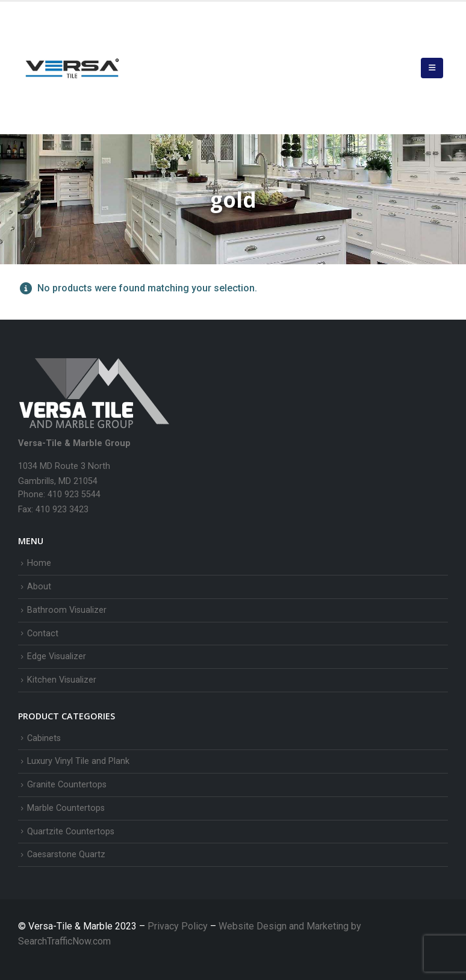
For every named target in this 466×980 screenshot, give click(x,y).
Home (39, 563)
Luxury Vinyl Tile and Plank (78, 761)
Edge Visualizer (57, 656)
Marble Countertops (66, 808)
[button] (432, 68)
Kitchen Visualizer (62, 680)
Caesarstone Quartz (66, 854)
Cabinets (44, 738)
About (39, 587)
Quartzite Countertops (71, 832)
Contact (43, 634)
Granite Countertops (67, 785)
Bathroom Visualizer (67, 610)
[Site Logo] (72, 68)
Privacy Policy (179, 926)
